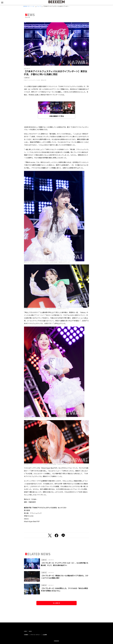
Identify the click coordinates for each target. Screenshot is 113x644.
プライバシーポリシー (35, 635)
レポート (27, 78)
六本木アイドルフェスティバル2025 (32, 80)
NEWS (30, 631)
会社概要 (45, 635)
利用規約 (26, 635)
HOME (25, 631)
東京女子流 (44, 80)
